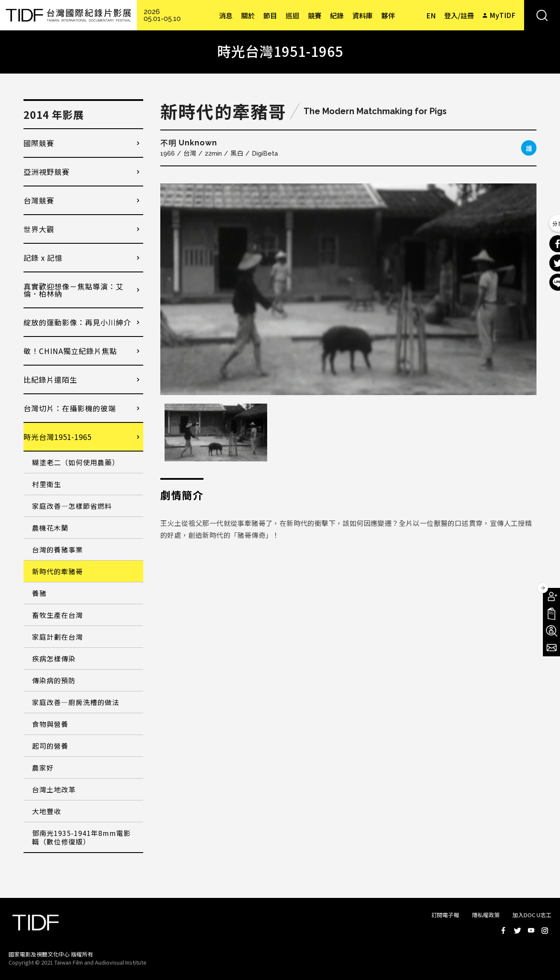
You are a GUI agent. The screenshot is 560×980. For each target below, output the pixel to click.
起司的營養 (50, 746)
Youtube (531, 930)
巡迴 (292, 15)
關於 (248, 15)
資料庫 (363, 15)
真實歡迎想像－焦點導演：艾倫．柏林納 (74, 290)
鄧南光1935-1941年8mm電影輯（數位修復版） (81, 837)
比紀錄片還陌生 (50, 379)
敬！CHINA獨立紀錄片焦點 (70, 351)
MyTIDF (503, 15)
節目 (270, 15)
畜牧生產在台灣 (57, 615)
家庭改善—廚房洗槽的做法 (76, 702)
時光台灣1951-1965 (57, 437)
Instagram (545, 930)
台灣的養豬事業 (57, 549)
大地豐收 (47, 811)
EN (431, 15)
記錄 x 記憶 (43, 258)
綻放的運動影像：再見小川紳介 (77, 322)
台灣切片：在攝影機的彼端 (70, 408)
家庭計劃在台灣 (57, 637)
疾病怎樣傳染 (54, 658)
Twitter (517, 930)
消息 (226, 15)
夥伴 (388, 15)
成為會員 (551, 596)
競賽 (315, 15)
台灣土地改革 (54, 789)
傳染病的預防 (54, 680)
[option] (348, 289)
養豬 (39, 593)
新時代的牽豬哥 (57, 571)
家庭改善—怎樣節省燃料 (72, 506)
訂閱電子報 (445, 915)
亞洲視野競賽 (47, 172)
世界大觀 (39, 229)
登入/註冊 (459, 15)
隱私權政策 (486, 915)
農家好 (43, 767)
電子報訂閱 (551, 648)
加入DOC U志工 (532, 915)
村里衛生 (47, 484)
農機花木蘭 (50, 528)
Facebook (504, 930)
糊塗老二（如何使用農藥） (76, 462)
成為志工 (551, 631)
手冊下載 (551, 614)
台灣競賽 (39, 200)
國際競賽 (39, 143)
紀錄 (337, 15)
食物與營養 (50, 724)
